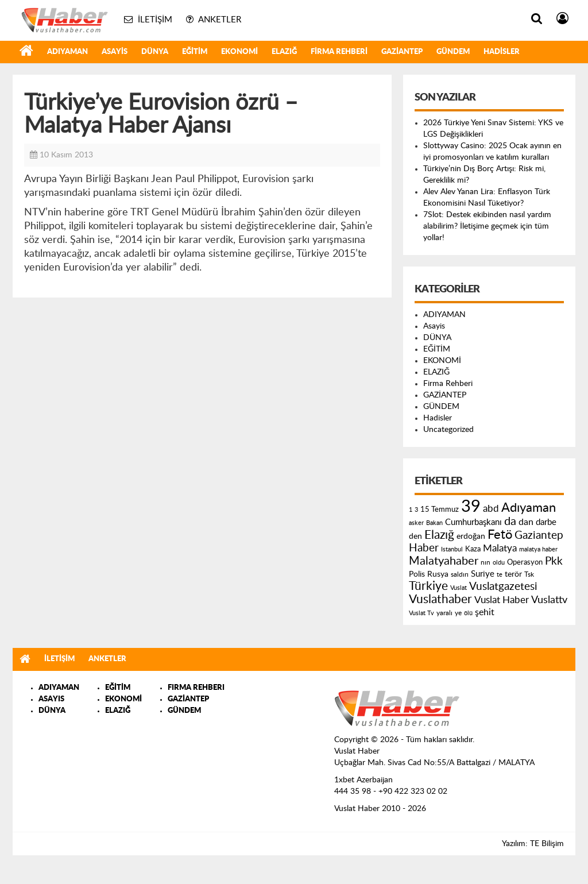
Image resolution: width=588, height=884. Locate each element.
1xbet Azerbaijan (363, 780)
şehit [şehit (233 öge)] (485, 612)
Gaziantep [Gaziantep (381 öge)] (539, 536)
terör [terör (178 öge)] (513, 574)
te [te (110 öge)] (500, 575)
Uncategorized (448, 430)
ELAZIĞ (284, 52)
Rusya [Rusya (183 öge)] (438, 574)
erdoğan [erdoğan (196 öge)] (471, 536)
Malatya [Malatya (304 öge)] (500, 548)
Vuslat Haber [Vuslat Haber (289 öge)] (502, 600)
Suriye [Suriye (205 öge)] (483, 574)
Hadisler (502, 52)
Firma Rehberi (339, 52)
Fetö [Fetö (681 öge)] (500, 535)
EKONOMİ (239, 52)
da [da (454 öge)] (510, 522)
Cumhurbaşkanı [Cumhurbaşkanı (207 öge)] (473, 522)
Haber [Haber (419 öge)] (424, 548)
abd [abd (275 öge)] (491, 509)
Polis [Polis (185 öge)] (417, 574)
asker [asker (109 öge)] (416, 523)
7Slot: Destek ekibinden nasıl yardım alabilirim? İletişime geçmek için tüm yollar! (487, 226)
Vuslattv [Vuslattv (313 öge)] (549, 600)
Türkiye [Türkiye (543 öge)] (428, 586)
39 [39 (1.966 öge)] (471, 507)
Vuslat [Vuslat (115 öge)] (459, 588)
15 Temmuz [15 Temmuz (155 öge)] (440, 510)
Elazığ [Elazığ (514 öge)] (439, 535)
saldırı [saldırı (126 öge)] (460, 575)
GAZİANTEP (402, 52)
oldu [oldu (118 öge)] (499, 563)
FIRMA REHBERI (196, 688)
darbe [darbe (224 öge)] (546, 522)
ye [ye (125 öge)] (458, 613)
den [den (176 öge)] (415, 536)
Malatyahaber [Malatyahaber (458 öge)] (444, 561)
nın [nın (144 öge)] (486, 562)
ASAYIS (51, 699)
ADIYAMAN (67, 52)
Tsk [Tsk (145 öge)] (529, 574)
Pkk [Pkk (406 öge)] (554, 561)
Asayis (115, 52)
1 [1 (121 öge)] (411, 510)
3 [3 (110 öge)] (416, 510)
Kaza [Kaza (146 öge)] (473, 549)
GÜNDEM (453, 52)
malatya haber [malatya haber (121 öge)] (538, 549)
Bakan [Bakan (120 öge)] (434, 523)
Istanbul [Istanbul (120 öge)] (452, 549)
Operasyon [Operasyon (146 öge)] (525, 562)
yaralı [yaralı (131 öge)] (444, 613)
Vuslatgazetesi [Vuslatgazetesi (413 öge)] (503, 586)
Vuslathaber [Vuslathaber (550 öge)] (440, 599)
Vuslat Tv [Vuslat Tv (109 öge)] (421, 613)
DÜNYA (155, 52)
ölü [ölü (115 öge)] (468, 613)
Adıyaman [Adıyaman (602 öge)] (529, 508)
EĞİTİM (195, 52)
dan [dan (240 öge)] (526, 522)
